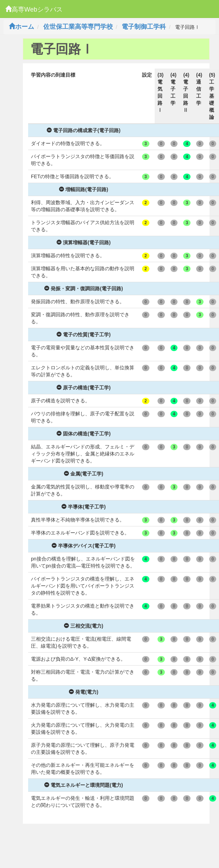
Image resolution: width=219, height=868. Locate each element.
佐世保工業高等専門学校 (78, 27)
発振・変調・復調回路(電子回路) (83, 289)
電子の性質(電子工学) (83, 335)
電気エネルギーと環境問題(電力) (83, 785)
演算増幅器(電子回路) (83, 242)
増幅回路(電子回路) (83, 189)
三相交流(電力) (83, 626)
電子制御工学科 (144, 27)
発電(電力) (83, 692)
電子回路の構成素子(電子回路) (83, 130)
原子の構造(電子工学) (83, 388)
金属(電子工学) (83, 474)
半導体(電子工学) (83, 507)
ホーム (21, 27)
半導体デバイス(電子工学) (83, 546)
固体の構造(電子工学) (83, 434)
